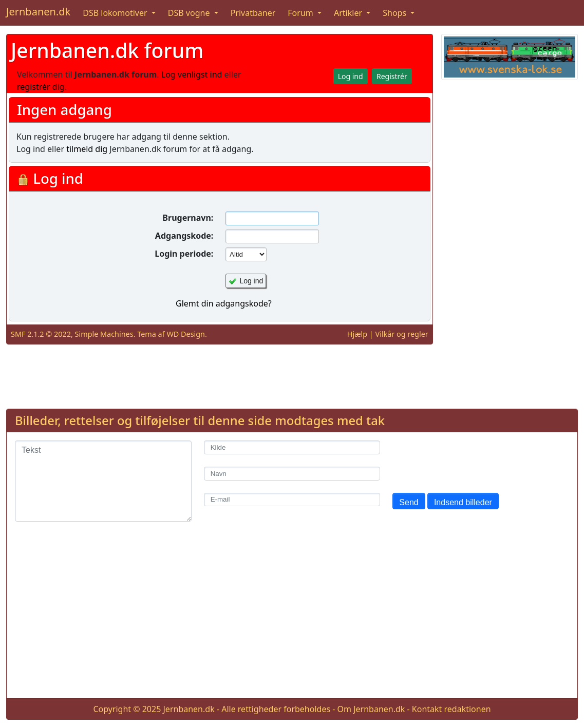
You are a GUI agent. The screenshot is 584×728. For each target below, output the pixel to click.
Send (409, 502)
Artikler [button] (349, 13)
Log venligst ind (192, 74)
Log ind (251, 281)
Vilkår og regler (402, 334)
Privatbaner (253, 13)
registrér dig (41, 87)
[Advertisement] (510, 242)
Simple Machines (104, 334)
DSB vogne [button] (190, 13)
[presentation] (470, 461)
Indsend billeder (463, 502)
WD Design (186, 334)
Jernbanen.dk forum (107, 50)
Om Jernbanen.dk (371, 709)
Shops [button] (395, 13)
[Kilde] (292, 447)
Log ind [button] (351, 76)
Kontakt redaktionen (451, 709)
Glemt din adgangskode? (224, 303)
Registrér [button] (392, 76)
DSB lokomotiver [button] (116, 13)
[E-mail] (292, 500)
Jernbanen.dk (38, 12)
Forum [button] (302, 13)
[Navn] (292, 474)
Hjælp (357, 334)
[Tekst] (103, 481)
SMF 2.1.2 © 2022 (41, 334)
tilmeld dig (87, 149)
